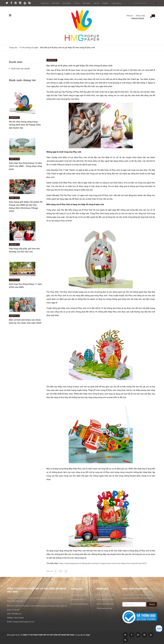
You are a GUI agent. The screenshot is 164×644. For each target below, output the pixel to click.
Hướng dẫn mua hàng (79, 595)
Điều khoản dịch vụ (78, 599)
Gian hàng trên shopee (80, 604)
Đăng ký (130, 16)
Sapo (88, 635)
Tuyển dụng (116, 3)
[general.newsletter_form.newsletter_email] (134, 604)
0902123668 (138, 18)
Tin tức (77, 3)
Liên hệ (96, 3)
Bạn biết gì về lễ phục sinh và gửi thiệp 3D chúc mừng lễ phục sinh (79, 66)
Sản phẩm (67, 3)
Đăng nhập (141, 16)
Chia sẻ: (50, 571)
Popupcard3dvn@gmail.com (23, 622)
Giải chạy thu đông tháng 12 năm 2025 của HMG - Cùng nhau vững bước (25, 166)
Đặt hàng (86, 3)
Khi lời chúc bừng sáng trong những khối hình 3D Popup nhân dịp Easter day (25, 125)
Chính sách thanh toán (105, 604)
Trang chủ (45, 3)
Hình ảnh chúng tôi (22, 80)
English (105, 3)
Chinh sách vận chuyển (20, 69)
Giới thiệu (56, 3)
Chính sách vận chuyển (106, 595)
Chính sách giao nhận (105, 599)
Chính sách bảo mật (104, 608)
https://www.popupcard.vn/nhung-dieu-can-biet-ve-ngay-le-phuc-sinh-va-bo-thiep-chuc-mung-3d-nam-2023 (103, 563)
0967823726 (17, 614)
